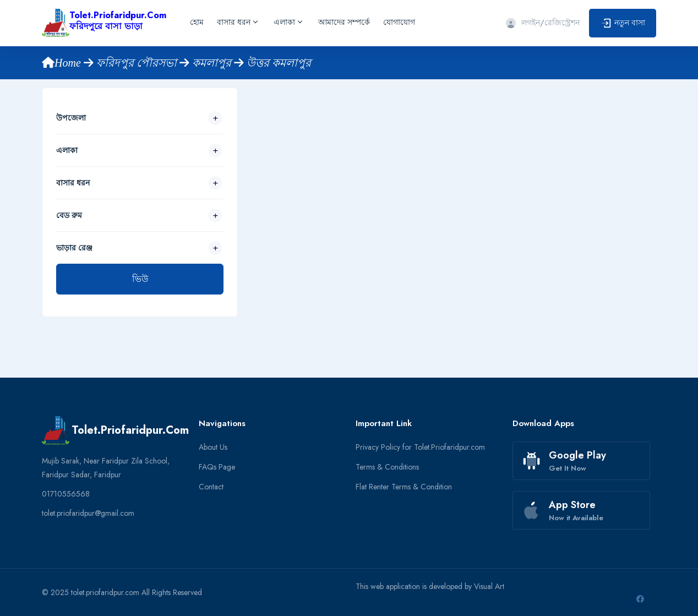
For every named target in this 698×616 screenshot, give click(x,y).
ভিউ (140, 279)
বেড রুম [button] (69, 215)
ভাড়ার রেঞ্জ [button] (74, 248)
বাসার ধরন (237, 22)
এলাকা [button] (67, 150)
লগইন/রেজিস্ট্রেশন (542, 23)
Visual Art (489, 586)
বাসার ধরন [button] (73, 183)
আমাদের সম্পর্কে (344, 22)
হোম (197, 22)
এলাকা (288, 22)
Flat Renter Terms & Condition (404, 487)
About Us (213, 447)
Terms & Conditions (387, 467)
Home (63, 63)
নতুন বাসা (623, 23)
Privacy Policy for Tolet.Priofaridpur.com (420, 447)
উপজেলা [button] (71, 118)
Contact (211, 487)
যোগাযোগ (399, 22)
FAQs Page (217, 467)
